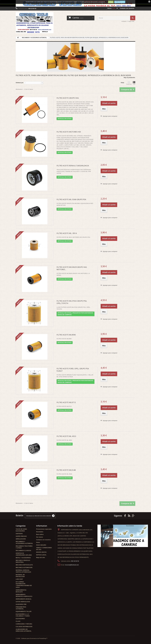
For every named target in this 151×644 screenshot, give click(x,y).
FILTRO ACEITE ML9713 (66, 402)
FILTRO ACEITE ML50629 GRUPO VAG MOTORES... (72, 268)
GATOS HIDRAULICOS (23, 602)
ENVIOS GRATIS (41, 552)
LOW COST (19, 579)
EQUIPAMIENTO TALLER (24, 611)
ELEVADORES (20, 619)
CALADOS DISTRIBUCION (24, 627)
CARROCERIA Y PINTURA (24, 624)
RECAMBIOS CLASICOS (23, 551)
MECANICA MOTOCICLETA (24, 565)
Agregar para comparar (110, 116)
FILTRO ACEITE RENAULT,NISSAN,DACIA (73, 166)
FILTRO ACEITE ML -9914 (67, 233)
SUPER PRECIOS (21, 536)
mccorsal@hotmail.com (72, 565)
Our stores (40, 537)
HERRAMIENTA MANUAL (24, 599)
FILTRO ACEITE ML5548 (66, 470)
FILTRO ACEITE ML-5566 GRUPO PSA (71, 199)
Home (38, 542)
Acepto (111, 2)
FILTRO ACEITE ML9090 (66, 335)
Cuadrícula (129, 83)
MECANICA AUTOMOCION (24, 568)
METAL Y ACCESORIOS (23, 558)
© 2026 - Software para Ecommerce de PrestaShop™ (32, 638)
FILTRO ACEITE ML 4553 (66, 436)
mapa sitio (131, 21)
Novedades (40, 532)
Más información (120, 2)
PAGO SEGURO (41, 545)
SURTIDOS (19, 534)
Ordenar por (20, 83)
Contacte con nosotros (127, 8)
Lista (134, 83)
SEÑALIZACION (21, 539)
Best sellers (40, 534)
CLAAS (18, 621)
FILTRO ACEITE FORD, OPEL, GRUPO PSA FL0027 (73, 370)
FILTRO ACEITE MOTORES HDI (69, 132)
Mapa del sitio (41, 557)
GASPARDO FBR (21, 604)
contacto (124, 21)
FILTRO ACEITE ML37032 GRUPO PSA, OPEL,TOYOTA (72, 302)
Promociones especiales (44, 529)
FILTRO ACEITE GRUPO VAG (68, 98)
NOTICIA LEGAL (41, 555)
